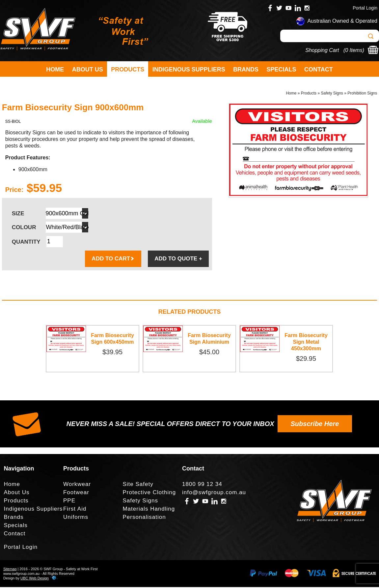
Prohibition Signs (362, 94)
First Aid (75, 510)
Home (55, 69)
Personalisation (144, 518)
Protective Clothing (149, 493)
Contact (319, 69)
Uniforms (76, 518)
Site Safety (138, 485)
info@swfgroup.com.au (214, 493)
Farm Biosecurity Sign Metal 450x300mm (306, 343)
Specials (282, 69)
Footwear (76, 493)
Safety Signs (332, 94)
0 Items (354, 50)
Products (128, 69)
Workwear (77, 485)
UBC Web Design (35, 579)
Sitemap (10, 570)
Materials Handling (149, 510)
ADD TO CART (113, 260)
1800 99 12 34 (202, 485)
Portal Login (365, 8)
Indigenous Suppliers (189, 69)
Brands (246, 69)
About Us (88, 69)
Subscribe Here (315, 425)
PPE (69, 502)
